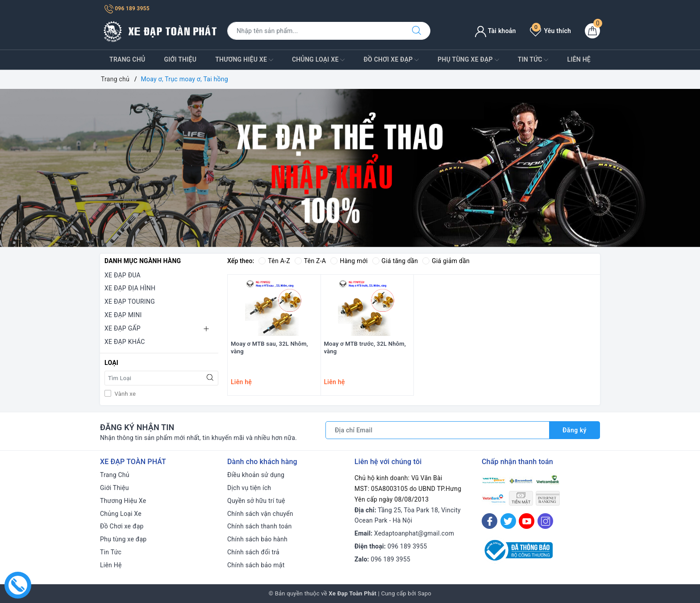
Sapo (425, 593)
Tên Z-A (310, 261)
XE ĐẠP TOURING (130, 301)
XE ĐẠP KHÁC (125, 342)
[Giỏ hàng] (592, 31)
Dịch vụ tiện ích (249, 488)
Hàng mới (349, 261)
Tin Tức (533, 60)
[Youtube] (527, 521)
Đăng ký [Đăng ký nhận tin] (575, 430)
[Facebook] (490, 521)
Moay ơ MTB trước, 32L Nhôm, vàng (365, 348)
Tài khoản (495, 31)
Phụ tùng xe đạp (468, 60)
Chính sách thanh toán (259, 526)
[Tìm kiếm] (417, 31)
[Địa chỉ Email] (437, 430)
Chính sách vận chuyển (260, 514)
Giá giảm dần (446, 261)
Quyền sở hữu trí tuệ (256, 501)
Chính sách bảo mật (256, 565)
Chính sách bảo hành (257, 539)
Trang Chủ (127, 59)
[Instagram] (545, 521)
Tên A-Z (274, 261)
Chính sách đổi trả (253, 552)
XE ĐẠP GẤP (123, 328)
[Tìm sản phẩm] (315, 31)
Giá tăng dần (395, 261)
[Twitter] (508, 521)
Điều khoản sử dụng (256, 475)
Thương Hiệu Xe (244, 60)
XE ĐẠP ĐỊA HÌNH (130, 288)
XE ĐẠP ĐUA (123, 275)
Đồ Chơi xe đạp (391, 60)
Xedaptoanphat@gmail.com (414, 533)
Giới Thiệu (180, 59)
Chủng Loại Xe (318, 60)
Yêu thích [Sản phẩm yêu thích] (550, 31)
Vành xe (124, 394)
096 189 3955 (127, 8)
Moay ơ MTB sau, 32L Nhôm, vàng (269, 348)
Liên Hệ (579, 59)
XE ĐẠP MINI (123, 315)
